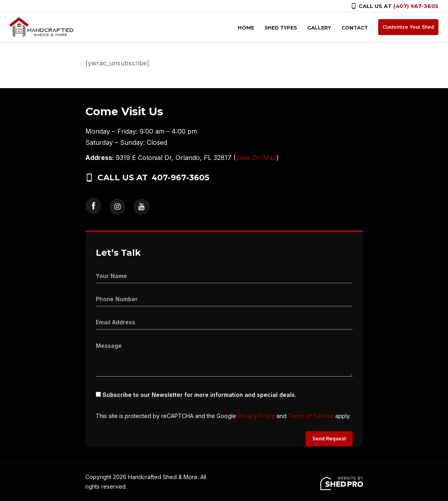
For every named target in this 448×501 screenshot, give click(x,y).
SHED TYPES (281, 28)
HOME (246, 28)
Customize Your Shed (408, 27)
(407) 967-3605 (416, 6)
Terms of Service (311, 416)
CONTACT (355, 28)
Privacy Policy (256, 416)
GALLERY (319, 28)
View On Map (256, 158)
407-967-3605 (181, 178)
